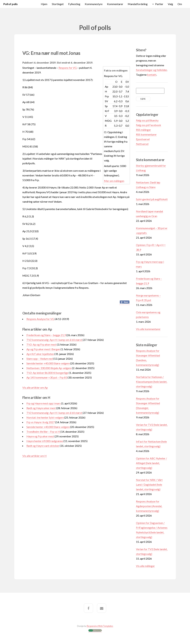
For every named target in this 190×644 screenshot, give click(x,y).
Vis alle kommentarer (148, 329)
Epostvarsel (143, 139)
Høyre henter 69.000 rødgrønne (45, 441)
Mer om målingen (114, 181)
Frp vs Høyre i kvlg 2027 (41, 422)
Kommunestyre (94, 4)
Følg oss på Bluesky (147, 120)
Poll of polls (11, 4)
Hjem (44, 4)
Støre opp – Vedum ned (40, 359)
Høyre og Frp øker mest (40, 436)
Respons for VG (68, 68)
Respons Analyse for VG (40, 319)
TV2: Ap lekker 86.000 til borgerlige (47, 373)
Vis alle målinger (145, 566)
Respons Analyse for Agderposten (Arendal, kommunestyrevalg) (149, 506)
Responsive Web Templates (100, 626)
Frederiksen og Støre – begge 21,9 (46, 335)
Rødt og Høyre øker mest (41, 408)
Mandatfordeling (138, 4)
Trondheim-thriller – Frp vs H (43, 432)
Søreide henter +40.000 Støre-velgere (48, 363)
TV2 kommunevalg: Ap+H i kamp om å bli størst (55, 340)
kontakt (152, 75)
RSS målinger (143, 130)
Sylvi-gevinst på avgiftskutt (152, 199)
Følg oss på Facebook (149, 125)
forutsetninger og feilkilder (151, 70)
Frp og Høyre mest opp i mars (44, 403)
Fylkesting (74, 4)
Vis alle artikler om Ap (35, 387)
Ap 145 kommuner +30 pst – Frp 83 (47, 377)
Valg (170, 4)
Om (180, 4)
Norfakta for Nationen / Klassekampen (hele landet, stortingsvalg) (152, 382)
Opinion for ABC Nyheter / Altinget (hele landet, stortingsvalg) (151, 463)
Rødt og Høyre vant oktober (43, 446)
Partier (159, 4)
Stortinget (58, 4)
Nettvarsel (142, 144)
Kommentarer (115, 4)
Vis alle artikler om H (34, 456)
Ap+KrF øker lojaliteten (40, 354)
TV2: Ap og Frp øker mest (41, 344)
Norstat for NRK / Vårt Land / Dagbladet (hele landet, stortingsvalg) (149, 485)
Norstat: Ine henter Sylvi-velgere (45, 417)
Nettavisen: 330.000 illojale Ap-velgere (49, 368)
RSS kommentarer (146, 134)
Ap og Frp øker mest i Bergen (43, 349)
